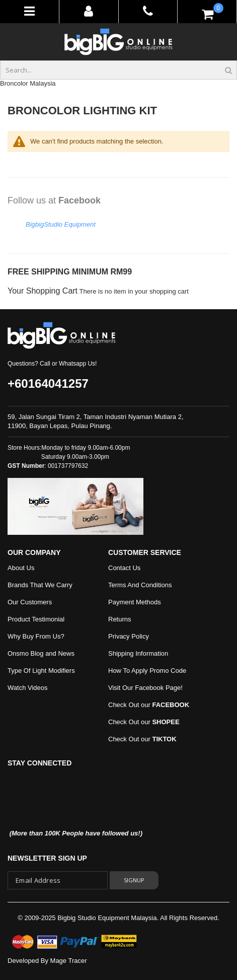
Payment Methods (135, 602)
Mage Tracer (69, 961)
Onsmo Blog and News (41, 653)
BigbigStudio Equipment (61, 224)
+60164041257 (48, 383)
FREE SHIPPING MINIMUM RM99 (70, 272)
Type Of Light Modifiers (41, 671)
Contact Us (124, 568)
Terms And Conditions (140, 585)
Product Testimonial (36, 619)
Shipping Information (138, 653)
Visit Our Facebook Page (144, 688)
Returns (120, 619)
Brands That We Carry (40, 585)
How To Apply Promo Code (147, 671)
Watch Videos (28, 688)
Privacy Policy (129, 636)
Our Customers (30, 602)
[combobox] (118, 70)
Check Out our (149, 705)
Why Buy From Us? (36, 636)
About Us (21, 568)
